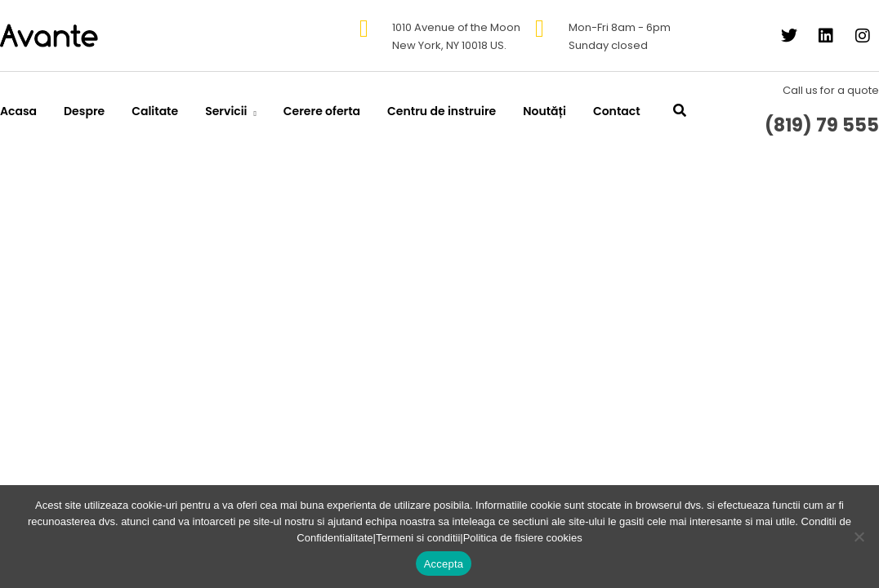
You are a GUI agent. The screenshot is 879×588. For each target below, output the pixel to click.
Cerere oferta (322, 111)
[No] (859, 537)
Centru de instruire (442, 111)
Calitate (155, 111)
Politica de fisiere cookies (523, 538)
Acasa (18, 111)
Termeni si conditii (418, 538)
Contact (617, 111)
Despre (84, 111)
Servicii (226, 111)
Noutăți (544, 111)
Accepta (444, 564)
